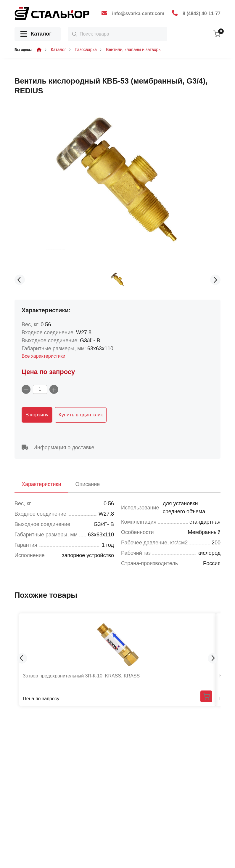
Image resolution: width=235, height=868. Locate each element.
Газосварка (86, 49)
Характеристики (41, 484)
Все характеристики (44, 356)
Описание (87, 484)
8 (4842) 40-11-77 (202, 13)
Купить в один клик (81, 415)
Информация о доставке (58, 447)
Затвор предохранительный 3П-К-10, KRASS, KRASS (81, 676)
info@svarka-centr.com (138, 13)
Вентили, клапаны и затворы (134, 49)
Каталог (36, 34)
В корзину (37, 415)
